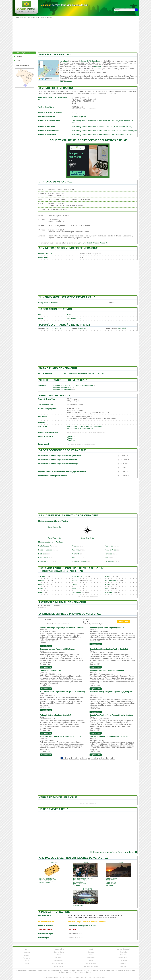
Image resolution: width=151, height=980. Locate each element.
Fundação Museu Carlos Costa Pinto (83, 878)
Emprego (19, 56)
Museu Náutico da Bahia (79, 883)
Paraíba (91, 952)
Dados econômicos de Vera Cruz (62, 450)
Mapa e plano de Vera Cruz (58, 368)
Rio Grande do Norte (91, 966)
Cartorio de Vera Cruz (55, 182)
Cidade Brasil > (19, 17)
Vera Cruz (64, 61)
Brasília (108, 577)
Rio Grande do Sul (74, 319)
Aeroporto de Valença (61, 387)
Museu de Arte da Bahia (79, 880)
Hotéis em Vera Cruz (53, 809)
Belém (74, 588)
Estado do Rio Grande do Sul (92, 61)
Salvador (97, 67)
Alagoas (27, 952)
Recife (41, 588)
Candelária (76, 550)
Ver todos (76, 885)
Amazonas (27, 958)
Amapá (27, 955)
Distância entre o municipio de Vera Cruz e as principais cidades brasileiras (72, 570)
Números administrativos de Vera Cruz (67, 297)
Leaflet (42, 78)
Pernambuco (91, 958)
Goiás (59, 955)
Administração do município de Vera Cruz (69, 248)
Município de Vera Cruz (55, 54)
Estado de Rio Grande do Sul (31, 17)
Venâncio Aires (110, 550)
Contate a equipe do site (77, 978)
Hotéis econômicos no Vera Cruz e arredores (114, 852)
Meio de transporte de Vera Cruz (63, 380)
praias (121, 862)
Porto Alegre (76, 592)
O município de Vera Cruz (57, 88)
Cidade (86, 619)
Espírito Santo (59, 952)
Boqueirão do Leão (45, 562)
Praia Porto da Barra (111, 878)
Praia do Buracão (110, 881)
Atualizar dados (66, 82)
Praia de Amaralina (111, 882)
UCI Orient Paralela (45, 882)
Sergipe (123, 964)
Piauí (91, 961)
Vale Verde (76, 554)
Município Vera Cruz (46, 17)
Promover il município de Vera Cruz (82, 926)
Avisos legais (49, 978)
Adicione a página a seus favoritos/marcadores (87, 922)
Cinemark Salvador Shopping (47, 881)
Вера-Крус (82, 328)
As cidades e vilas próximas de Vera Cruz (69, 515)
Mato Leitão (76, 558)
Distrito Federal (59, 949)
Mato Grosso (59, 961)
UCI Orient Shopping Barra (47, 878)
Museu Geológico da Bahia (80, 881)
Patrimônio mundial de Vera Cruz (63, 602)
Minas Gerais (59, 966)
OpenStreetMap (43, 80)
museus (88, 862)
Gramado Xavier (111, 562)
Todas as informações (22, 65)
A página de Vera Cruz (55, 912)
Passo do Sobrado (45, 550)
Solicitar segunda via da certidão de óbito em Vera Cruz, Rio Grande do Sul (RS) (102, 127)
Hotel (19, 61)
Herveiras (108, 554)
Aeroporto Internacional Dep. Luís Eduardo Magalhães (73, 386)
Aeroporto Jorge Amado (62, 389)
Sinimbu (96, 243)
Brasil (69, 315)
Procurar (124, 621)
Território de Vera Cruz (56, 396)
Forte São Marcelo (78, 882)
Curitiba (74, 584)
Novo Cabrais (43, 558)
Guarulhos (109, 592)
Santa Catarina (123, 958)
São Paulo (42, 577)
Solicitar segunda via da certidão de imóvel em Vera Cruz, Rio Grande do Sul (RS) (103, 135)
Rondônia (123, 952)
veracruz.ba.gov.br (79, 117)
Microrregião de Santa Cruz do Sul (80, 428)
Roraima (123, 955)
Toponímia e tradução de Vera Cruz (64, 325)
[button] (41, 63)
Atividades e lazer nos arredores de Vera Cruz (73, 858)
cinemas (54, 862)
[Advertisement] (76, 35)
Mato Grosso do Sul (59, 964)
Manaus (41, 584)
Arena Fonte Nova (78, 905)
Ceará (27, 964)
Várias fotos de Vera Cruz (58, 797)
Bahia (27, 961)
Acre (27, 949)
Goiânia (108, 584)
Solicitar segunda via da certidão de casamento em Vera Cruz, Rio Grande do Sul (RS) (104, 131)
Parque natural (44, 444)
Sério (107, 558)
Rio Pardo (42, 554)
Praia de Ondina (110, 880)
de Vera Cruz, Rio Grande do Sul (64, 5)
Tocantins (123, 966)
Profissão (48, 619)
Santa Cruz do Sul (85, 243)
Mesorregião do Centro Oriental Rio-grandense (85, 426)
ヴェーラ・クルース (54, 328)
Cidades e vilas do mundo (97, 978)
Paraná (91, 955)
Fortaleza (42, 581)
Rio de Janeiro (77, 577)
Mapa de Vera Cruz (72, 374)
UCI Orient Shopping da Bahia (48, 880)
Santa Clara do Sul (79, 562)
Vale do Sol (104, 243)
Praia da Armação (111, 883)
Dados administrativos (55, 309)
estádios (88, 889)
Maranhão (59, 958)
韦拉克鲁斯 (122, 328)
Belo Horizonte (110, 581)
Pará (91, 949)
